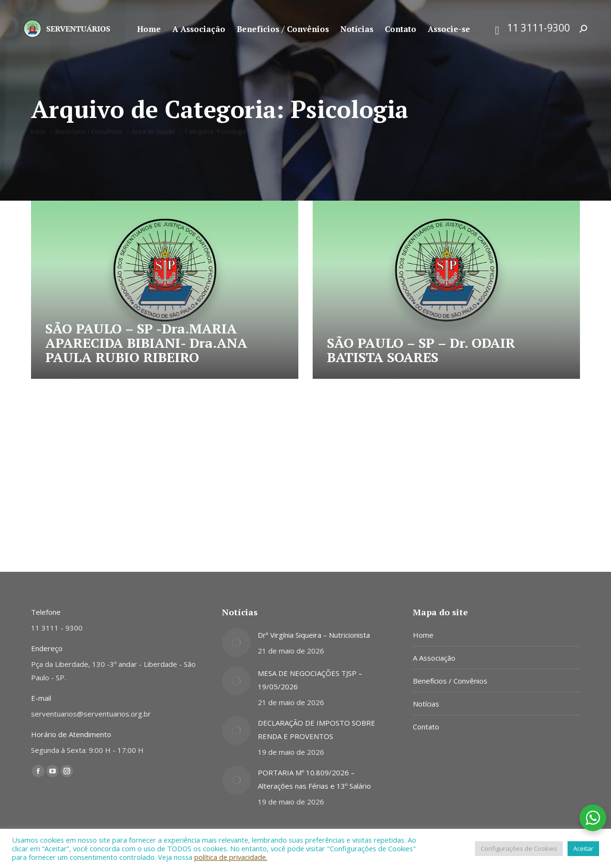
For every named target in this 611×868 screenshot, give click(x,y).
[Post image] (236, 643)
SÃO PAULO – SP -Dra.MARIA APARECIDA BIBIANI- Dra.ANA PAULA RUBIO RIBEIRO (146, 343)
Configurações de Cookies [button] (519, 848)
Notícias (426, 704)
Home (423, 635)
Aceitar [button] (583, 848)
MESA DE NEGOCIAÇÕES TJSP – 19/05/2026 (310, 680)
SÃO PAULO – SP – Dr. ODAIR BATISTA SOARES (421, 350)
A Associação (434, 658)
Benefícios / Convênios (450, 681)
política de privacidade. (231, 857)
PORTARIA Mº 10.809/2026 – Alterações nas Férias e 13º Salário (314, 779)
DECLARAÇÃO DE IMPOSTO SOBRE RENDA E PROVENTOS (316, 729)
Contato (426, 727)
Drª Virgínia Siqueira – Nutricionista (314, 635)
